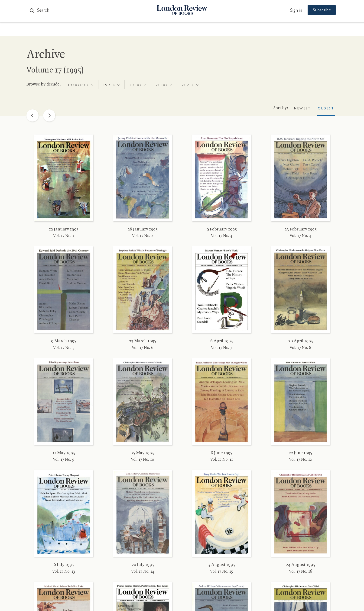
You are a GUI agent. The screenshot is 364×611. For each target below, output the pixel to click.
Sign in (293, 10)
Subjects (126, 31)
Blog (147, 31)
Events (217, 31)
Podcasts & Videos (181, 31)
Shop (236, 31)
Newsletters (263, 31)
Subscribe (319, 10)
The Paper (98, 31)
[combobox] (81, 85)
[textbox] (78, 85)
